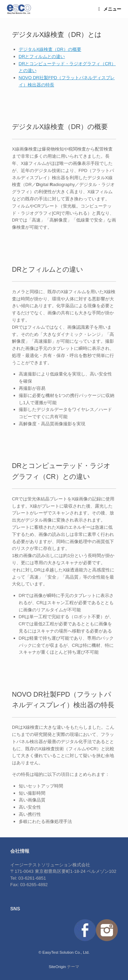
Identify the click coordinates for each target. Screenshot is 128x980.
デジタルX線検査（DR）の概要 (50, 49)
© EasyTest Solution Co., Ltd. (64, 952)
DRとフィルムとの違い (42, 56)
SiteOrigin (58, 967)
